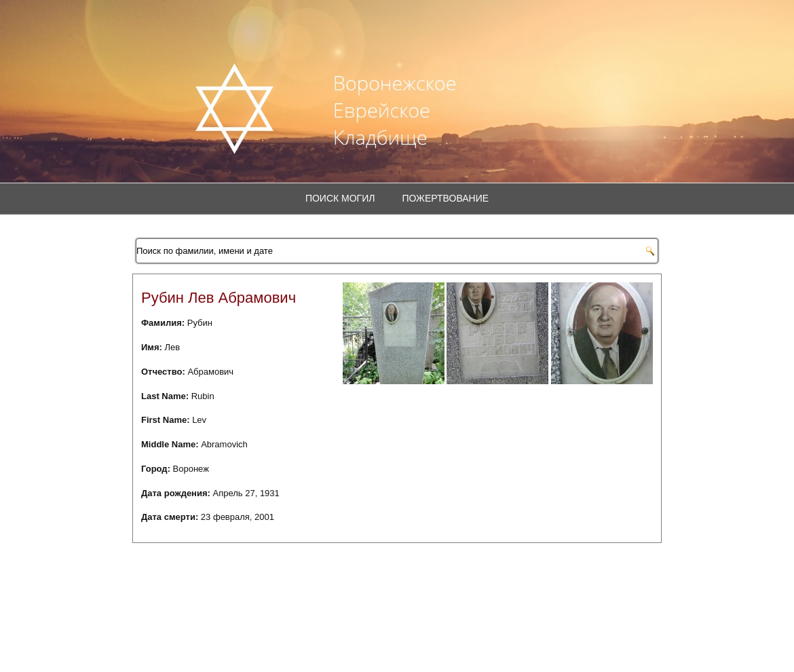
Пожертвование (445, 198)
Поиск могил (340, 198)
